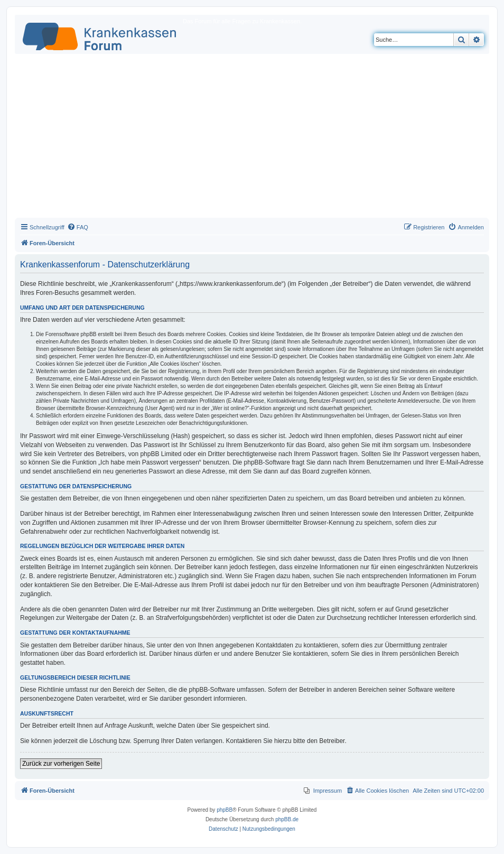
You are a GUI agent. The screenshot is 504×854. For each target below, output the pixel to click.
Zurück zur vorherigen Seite (61, 764)
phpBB (225, 810)
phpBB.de (287, 819)
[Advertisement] (252, 138)
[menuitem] (78, 227)
